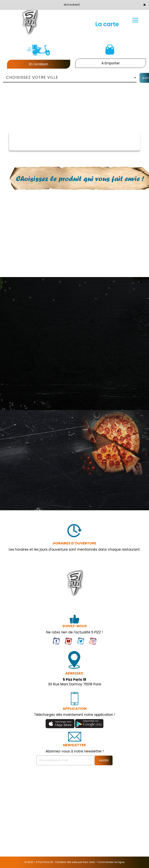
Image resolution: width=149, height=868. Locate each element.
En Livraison (39, 64)
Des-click (89, 862)
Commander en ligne (111, 862)
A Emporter (111, 63)
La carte (107, 24)
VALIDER (104, 760)
